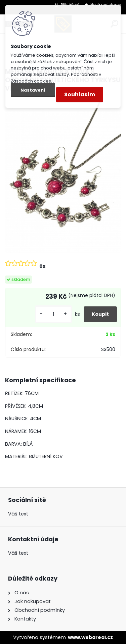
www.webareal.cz (90, 637)
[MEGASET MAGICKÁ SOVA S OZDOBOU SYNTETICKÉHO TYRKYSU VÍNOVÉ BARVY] (63, 176)
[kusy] (53, 314)
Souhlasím (80, 94)
